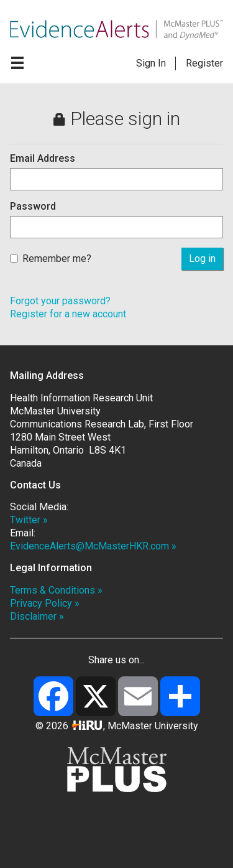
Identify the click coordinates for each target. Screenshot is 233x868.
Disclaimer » (37, 616)
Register (204, 63)
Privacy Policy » (45, 603)
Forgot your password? (60, 301)
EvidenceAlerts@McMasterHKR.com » (93, 546)
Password (33, 206)
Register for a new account (68, 314)
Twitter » (29, 520)
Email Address (43, 158)
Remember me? (51, 259)
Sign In (151, 63)
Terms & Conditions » (56, 590)
